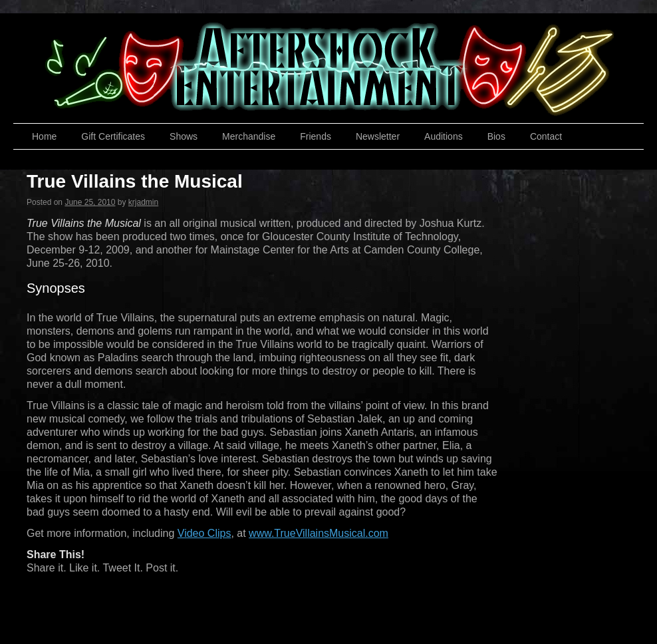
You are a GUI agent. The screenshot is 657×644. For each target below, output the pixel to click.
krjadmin (143, 202)
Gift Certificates (113, 136)
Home (44, 136)
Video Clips (204, 533)
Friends (316, 136)
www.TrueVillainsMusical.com (319, 533)
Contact (546, 136)
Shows (184, 136)
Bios (496, 136)
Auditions (444, 136)
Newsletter (378, 136)
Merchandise (249, 136)
